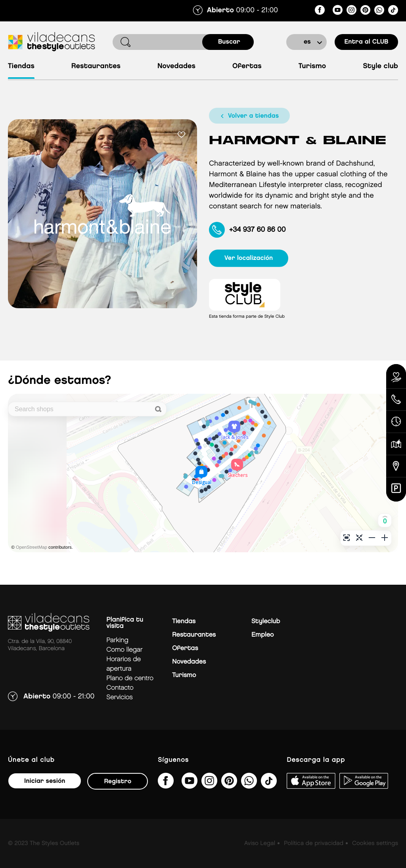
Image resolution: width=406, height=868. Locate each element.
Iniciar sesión (45, 781)
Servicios (119, 697)
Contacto (120, 688)
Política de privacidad (314, 843)
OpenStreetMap (32, 548)
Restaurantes (96, 66)
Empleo (262, 635)
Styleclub (266, 621)
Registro (118, 781)
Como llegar (124, 650)
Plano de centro (130, 678)
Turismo (312, 66)
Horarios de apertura (124, 664)
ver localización (249, 258)
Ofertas (247, 66)
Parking (117, 640)
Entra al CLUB (366, 42)
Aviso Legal (260, 843)
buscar (229, 42)
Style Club (380, 66)
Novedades (176, 66)
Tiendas (21, 66)
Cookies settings (375, 843)
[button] (385, 520)
